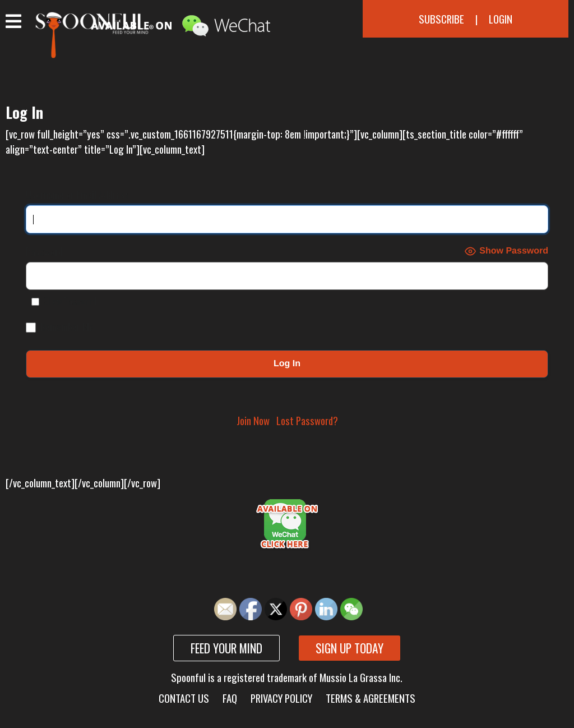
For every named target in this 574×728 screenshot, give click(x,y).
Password (44, 251)
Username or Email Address (78, 194)
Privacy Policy (281, 698)
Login (501, 19)
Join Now (253, 420)
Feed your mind (226, 648)
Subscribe (441, 19)
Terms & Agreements (371, 698)
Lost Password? (307, 420)
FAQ (230, 698)
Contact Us (184, 698)
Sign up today (350, 648)
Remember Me (60, 327)
